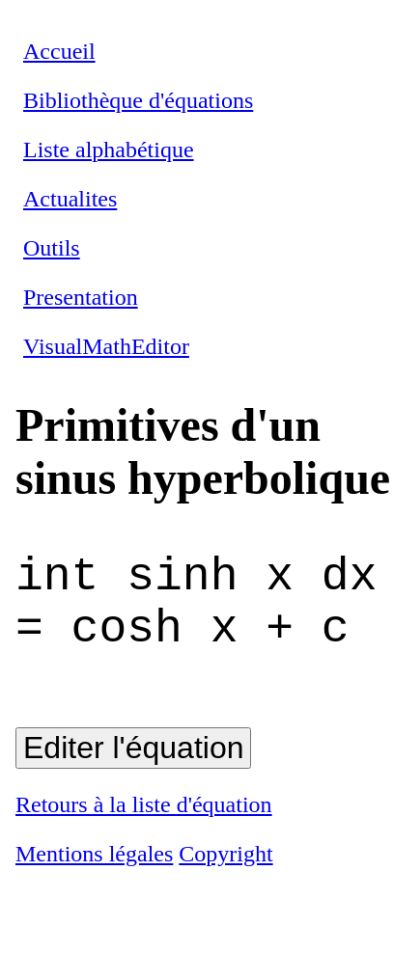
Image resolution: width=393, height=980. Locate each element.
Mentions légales (94, 875)
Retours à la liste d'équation (144, 826)
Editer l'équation (133, 769)
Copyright (225, 875)
